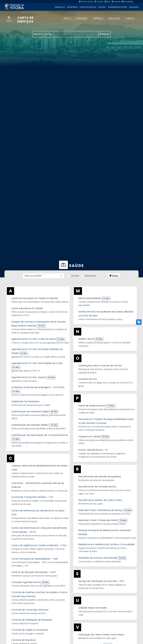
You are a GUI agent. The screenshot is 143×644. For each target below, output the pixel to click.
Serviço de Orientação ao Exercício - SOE (107, 595)
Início (67, 20)
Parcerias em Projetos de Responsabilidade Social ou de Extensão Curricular (107, 427)
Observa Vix (59, 7)
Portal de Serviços (91, 2)
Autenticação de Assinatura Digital (40, 419)
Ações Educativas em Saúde (40, 312)
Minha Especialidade (107, 302)
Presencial (90, 276)
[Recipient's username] (65, 35)
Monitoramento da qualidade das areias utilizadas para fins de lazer (107, 316)
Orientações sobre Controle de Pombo (107, 370)
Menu (112, 2)
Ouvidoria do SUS (107, 384)
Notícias (102, 7)
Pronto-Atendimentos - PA (107, 456)
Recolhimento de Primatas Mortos (107, 494)
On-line (75, 276)
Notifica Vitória (107, 343)
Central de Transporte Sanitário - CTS (40, 507)
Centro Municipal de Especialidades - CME (40, 575)
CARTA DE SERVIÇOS (26, 21)
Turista (130, 20)
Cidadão (82, 20)
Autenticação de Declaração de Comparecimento (40, 445)
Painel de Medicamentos (107, 411)
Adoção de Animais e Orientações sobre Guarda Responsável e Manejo (40, 328)
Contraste (121, 2)
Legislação (133, 7)
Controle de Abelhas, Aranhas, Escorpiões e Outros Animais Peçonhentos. (40, 611)
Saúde (72, 266)
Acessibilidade (132, 2)
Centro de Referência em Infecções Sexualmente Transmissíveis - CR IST (40, 541)
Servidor (114, 20)
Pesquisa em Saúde (107, 443)
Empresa (98, 20)
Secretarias (72, 7)
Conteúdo (104, 2)
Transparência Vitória (117, 7)
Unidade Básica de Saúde (107, 622)
